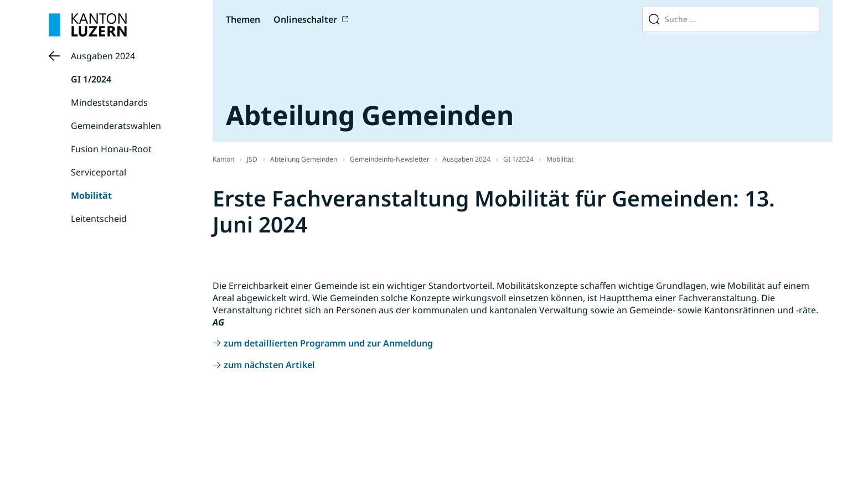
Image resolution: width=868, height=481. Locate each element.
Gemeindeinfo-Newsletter (390, 159)
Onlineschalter (305, 19)
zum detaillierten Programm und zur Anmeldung (328, 343)
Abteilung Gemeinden (304, 159)
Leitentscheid (99, 219)
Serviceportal (99, 172)
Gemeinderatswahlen (116, 126)
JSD (252, 159)
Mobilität (91, 195)
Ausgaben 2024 (103, 56)
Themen (243, 19)
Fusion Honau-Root (111, 149)
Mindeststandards (109, 102)
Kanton (223, 159)
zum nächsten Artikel (269, 365)
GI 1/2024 (91, 79)
